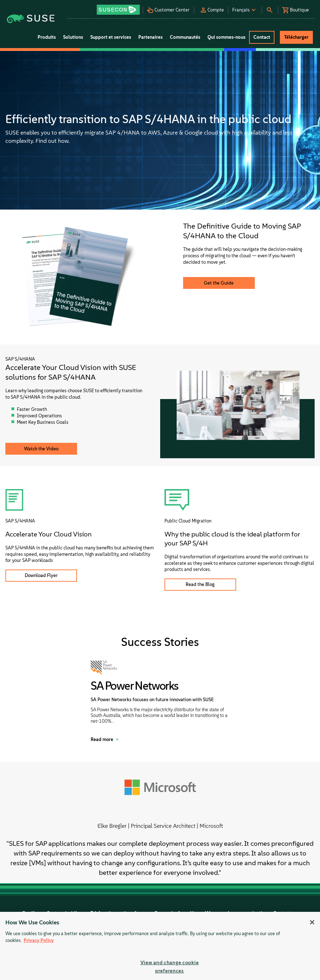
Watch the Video (41, 449)
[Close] (312, 922)
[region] (160, 946)
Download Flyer (41, 575)
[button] (119, 7)
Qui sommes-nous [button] (226, 37)
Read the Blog (200, 584)
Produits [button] (47, 37)
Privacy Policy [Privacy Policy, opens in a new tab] (39, 940)
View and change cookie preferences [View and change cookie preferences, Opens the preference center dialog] (170, 967)
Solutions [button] (73, 37)
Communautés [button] (185, 37)
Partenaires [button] (151, 37)
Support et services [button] (111, 37)
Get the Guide (219, 283)
